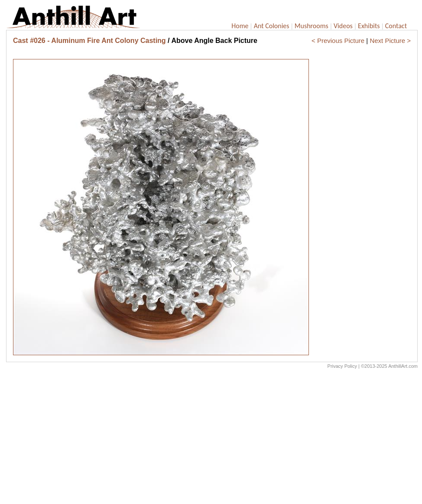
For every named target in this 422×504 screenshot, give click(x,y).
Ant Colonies (272, 26)
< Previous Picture (338, 41)
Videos (343, 26)
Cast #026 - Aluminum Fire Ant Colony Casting (89, 41)
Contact (396, 26)
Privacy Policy (342, 366)
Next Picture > (390, 41)
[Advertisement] (212, 439)
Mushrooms (312, 26)
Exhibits (369, 26)
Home (240, 26)
